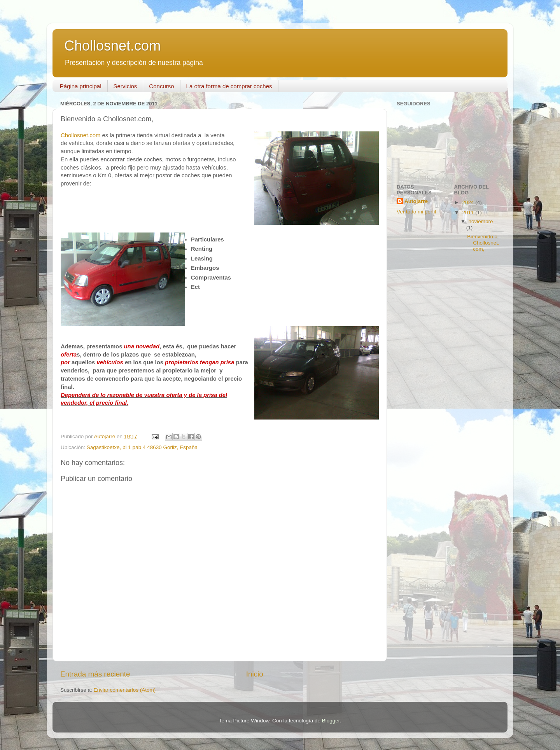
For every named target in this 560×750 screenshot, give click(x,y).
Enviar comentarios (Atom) (125, 690)
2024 (469, 202)
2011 (469, 212)
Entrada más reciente (95, 674)
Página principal (81, 86)
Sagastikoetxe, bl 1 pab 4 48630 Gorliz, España (142, 447)
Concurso (161, 86)
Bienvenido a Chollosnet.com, (483, 243)
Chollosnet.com (112, 46)
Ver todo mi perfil (416, 212)
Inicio (255, 674)
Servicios (125, 86)
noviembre (481, 221)
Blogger (331, 721)
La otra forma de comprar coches (229, 86)
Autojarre (416, 201)
